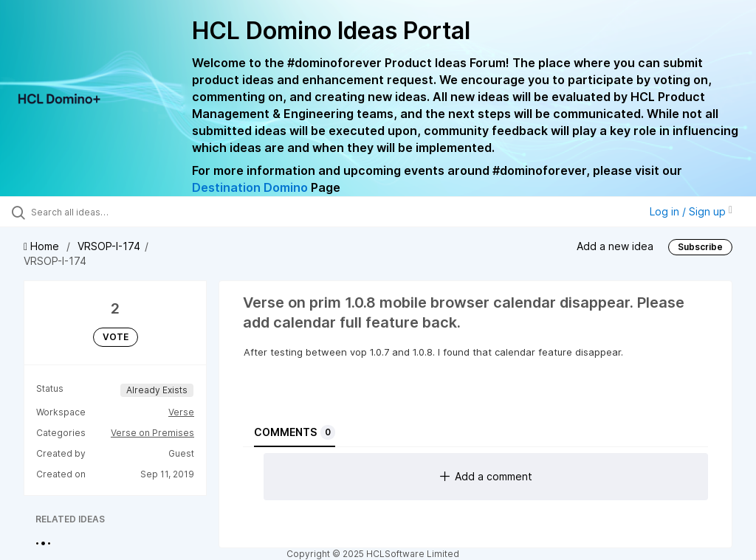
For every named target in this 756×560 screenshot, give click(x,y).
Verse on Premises (152, 433)
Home (43, 246)
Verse (181, 412)
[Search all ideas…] (100, 212)
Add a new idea (615, 246)
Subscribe (700, 247)
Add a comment (486, 476)
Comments (295, 432)
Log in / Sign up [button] (691, 211)
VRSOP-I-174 (109, 246)
